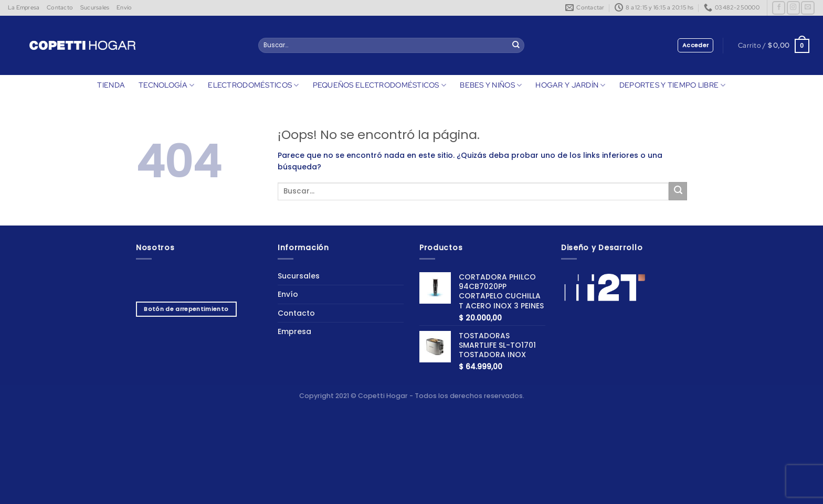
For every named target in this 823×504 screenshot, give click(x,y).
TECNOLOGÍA (166, 85)
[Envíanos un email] (808, 8)
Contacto (60, 7)
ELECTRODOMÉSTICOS (253, 85)
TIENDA (111, 85)
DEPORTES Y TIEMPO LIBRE (673, 85)
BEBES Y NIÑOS (491, 85)
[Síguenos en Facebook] (779, 8)
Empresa (294, 331)
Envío (124, 7)
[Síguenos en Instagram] (793, 8)
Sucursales (95, 7)
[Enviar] (516, 46)
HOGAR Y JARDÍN (570, 85)
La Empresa (24, 7)
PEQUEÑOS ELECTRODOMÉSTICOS (380, 85)
